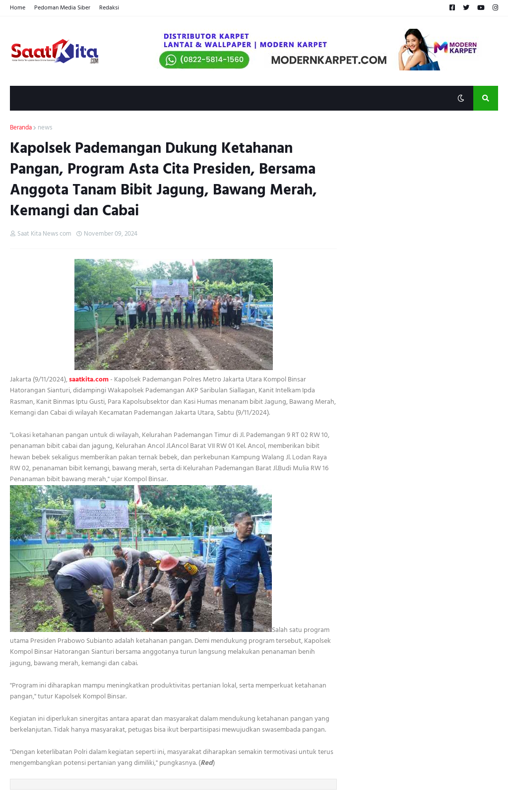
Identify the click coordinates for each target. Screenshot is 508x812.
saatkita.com (89, 379)
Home (18, 8)
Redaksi (109, 8)
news (45, 128)
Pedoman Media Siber (62, 8)
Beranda (21, 128)
